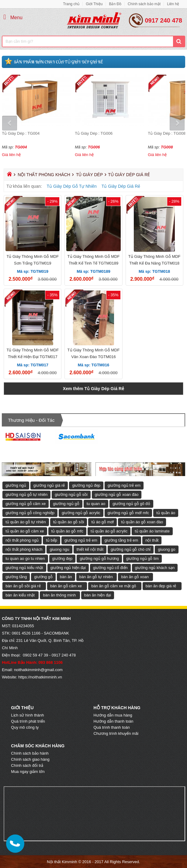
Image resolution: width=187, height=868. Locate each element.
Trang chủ (71, 4)
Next (177, 123)
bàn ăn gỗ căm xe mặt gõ (114, 586)
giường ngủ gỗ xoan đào (117, 494)
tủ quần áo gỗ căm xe (25, 531)
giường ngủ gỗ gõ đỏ (131, 504)
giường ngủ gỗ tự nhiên (26, 494)
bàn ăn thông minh (59, 595)
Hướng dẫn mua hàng (113, 715)
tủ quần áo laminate (152, 531)
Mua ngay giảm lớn (28, 772)
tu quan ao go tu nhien (25, 559)
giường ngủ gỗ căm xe (26, 504)
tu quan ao (96, 504)
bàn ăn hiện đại (98, 595)
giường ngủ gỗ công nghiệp (30, 513)
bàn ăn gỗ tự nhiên (96, 577)
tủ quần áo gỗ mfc (67, 531)
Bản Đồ (115, 4)
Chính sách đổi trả (27, 765)
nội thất (152, 540)
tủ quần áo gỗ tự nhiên (26, 522)
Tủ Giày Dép (89, 175)
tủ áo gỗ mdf (102, 522)
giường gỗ (43, 577)
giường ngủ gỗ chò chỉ (131, 549)
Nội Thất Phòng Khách (44, 175)
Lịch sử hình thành (27, 715)
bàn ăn (66, 577)
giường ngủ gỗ (66, 504)
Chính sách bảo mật (144, 4)
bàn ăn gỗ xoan (135, 577)
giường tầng (16, 577)
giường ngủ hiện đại (68, 568)
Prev (10, 123)
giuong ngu (59, 549)
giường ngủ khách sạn (155, 568)
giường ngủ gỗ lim (142, 559)
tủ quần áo (166, 513)
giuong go (166, 549)
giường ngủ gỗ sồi (71, 494)
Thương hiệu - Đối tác (31, 420)
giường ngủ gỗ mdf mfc (128, 513)
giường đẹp (62, 559)
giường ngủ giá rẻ (49, 485)
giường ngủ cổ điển (110, 568)
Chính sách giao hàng (30, 759)
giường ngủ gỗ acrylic (81, 513)
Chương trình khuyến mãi (116, 733)
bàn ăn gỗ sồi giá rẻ (23, 586)
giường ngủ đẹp (86, 485)
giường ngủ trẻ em (124, 485)
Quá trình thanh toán (111, 727)
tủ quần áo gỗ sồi (69, 522)
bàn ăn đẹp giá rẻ (161, 586)
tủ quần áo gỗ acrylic (109, 531)
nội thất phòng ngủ (22, 540)
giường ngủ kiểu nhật (24, 568)
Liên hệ (173, 4)
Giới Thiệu (94, 4)
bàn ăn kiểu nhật (20, 595)
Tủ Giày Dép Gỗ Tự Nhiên (72, 186)
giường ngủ (16, 485)
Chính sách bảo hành (30, 753)
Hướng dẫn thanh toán (113, 721)
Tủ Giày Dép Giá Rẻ (121, 186)
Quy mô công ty (25, 727)
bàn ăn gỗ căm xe (66, 586)
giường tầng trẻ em (121, 540)
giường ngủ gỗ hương (99, 559)
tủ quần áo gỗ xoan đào (142, 522)
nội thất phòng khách (24, 549)
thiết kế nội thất (90, 549)
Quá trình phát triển (28, 721)
